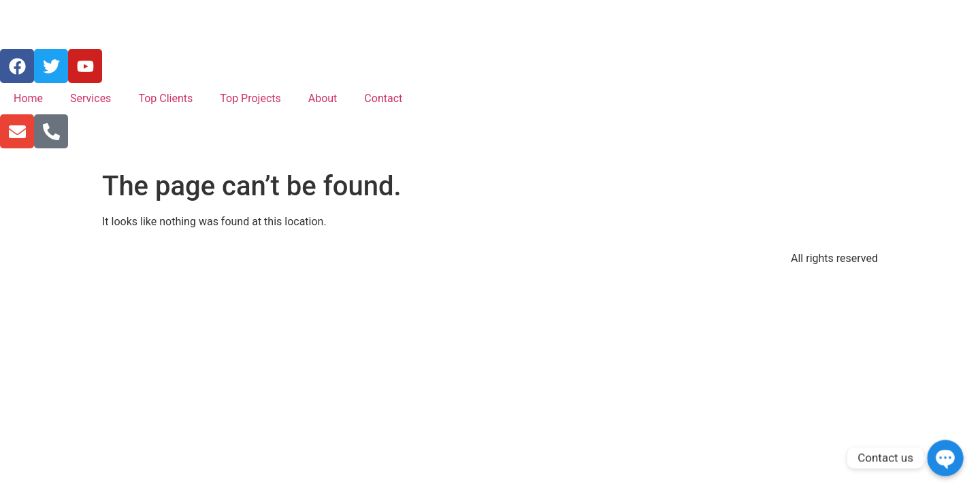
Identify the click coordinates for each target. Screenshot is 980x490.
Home (28, 98)
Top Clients (165, 98)
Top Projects (250, 98)
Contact (383, 98)
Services (91, 98)
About (323, 98)
